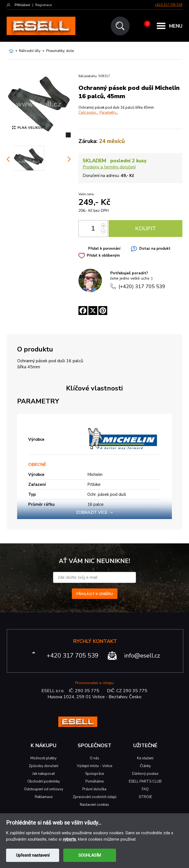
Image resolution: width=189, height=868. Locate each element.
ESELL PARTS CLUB (145, 781)
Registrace (44, 5)
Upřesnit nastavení (33, 855)
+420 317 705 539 (169, 5)
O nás (95, 758)
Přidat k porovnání (104, 249)
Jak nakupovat (44, 774)
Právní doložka (94, 789)
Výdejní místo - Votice (95, 766)
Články (145, 766)
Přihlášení (22, 5)
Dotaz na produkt (155, 249)
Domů (11, 51)
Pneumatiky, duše (60, 51)
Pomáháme (95, 781)
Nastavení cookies (95, 805)
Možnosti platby (44, 758)
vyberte (69, 839)
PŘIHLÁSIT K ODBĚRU (95, 594)
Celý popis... (89, 113)
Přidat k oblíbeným (103, 256)
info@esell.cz (142, 656)
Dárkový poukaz (145, 774)
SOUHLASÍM (90, 855)
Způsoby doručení (44, 766)
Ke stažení (145, 758)
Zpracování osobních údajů (95, 797)
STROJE (145, 797)
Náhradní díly (30, 51)
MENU (176, 26)
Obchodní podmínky (44, 781)
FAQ (145, 789)
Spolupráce (95, 774)
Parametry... (109, 113)
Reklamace (44, 797)
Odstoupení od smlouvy (44, 789)
